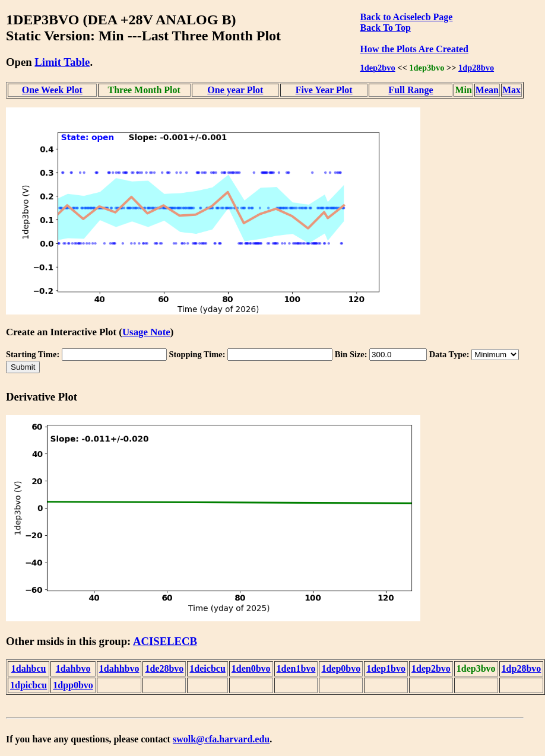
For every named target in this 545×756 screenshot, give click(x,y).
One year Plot (235, 90)
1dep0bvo (341, 668)
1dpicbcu (28, 685)
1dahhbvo (119, 668)
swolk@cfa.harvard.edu (221, 739)
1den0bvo (251, 668)
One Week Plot (52, 90)
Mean (487, 90)
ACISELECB (165, 641)
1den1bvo (296, 668)
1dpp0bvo (73, 685)
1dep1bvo (386, 668)
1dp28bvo (476, 68)
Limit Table (62, 62)
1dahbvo (73, 668)
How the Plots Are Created (414, 49)
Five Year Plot (324, 90)
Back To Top (386, 28)
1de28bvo (164, 668)
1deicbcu (207, 668)
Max (511, 90)
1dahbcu (29, 668)
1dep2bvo (378, 68)
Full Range (411, 90)
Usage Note (146, 332)
